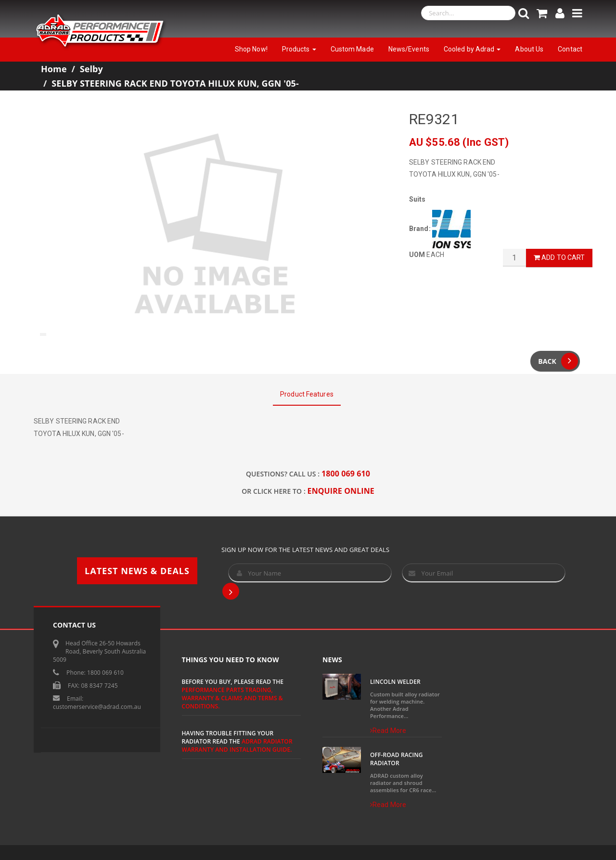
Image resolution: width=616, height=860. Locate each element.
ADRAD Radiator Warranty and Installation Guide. (237, 745)
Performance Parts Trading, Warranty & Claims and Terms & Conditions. (232, 698)
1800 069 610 (346, 474)
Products (299, 49)
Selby (91, 69)
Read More (388, 731)
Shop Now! (251, 49)
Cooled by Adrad (472, 49)
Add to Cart (559, 257)
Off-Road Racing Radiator (397, 759)
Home (54, 69)
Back (558, 361)
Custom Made (352, 49)
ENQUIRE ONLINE (341, 491)
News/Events (409, 49)
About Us (529, 49)
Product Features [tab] (307, 394)
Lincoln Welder (395, 682)
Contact (570, 49)
